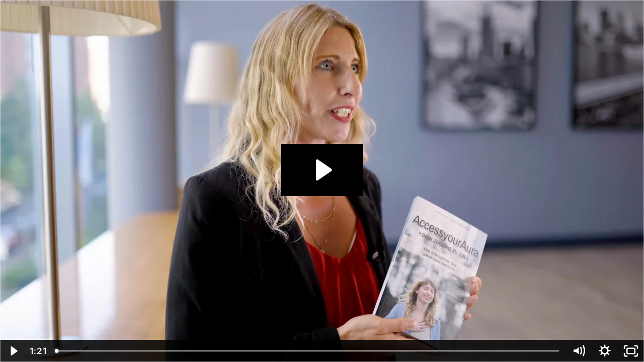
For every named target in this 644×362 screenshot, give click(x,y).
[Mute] (579, 351)
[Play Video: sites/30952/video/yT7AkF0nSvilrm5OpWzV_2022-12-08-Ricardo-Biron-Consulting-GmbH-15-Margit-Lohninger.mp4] (322, 170)
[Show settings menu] (605, 351)
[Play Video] (13, 351)
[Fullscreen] (631, 351)
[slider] (308, 351)
